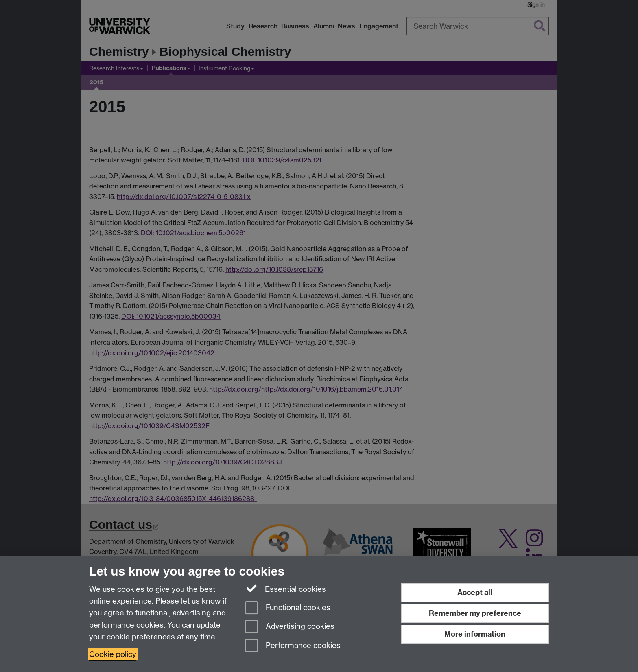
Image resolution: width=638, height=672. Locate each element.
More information (475, 634)
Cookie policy (113, 654)
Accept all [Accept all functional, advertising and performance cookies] (475, 592)
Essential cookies (285, 589)
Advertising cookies (290, 627)
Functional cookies (288, 608)
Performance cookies (293, 646)
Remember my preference (475, 613)
